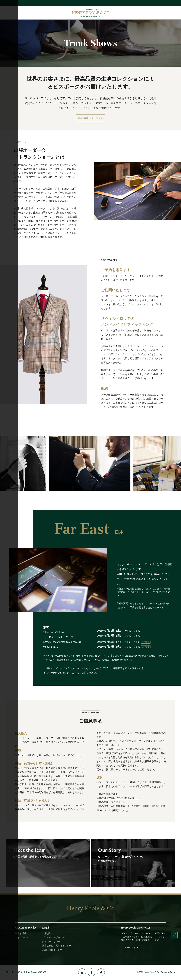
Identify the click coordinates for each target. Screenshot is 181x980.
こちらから (94, 660)
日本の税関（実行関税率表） (114, 806)
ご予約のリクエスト (134, 579)
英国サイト (62, 660)
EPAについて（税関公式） (112, 810)
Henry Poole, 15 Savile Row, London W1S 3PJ (26, 972)
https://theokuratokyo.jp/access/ (63, 642)
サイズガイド (22, 937)
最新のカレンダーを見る (90, 118)
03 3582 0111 (51, 647)
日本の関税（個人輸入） (111, 802)
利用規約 (47, 933)
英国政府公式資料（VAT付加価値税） (118, 798)
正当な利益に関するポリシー (57, 946)
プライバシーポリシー (53, 937)
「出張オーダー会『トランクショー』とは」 (67, 668)
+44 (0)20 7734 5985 (134, 574)
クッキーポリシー (51, 942)
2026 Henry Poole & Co (149, 972)
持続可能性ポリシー (52, 950)
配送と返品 (21, 933)
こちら (76, 673)
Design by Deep (168, 972)
